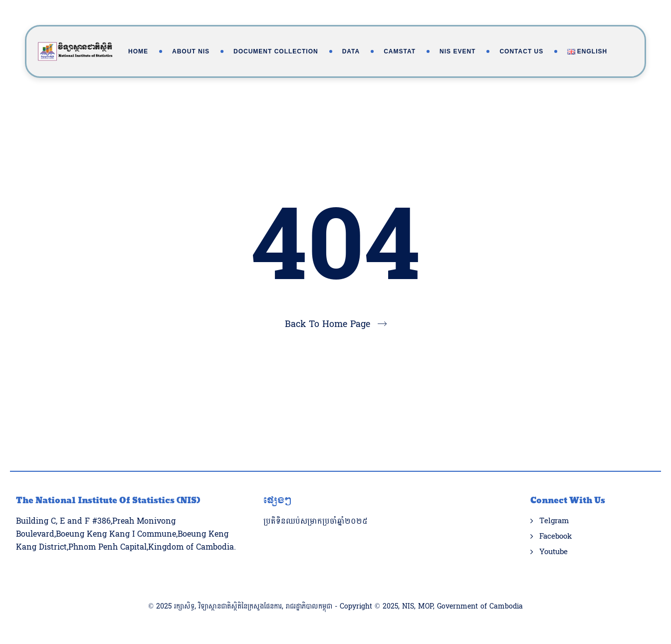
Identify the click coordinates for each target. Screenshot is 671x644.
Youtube (554, 552)
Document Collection (276, 51)
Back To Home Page (328, 324)
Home (138, 51)
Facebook (556, 537)
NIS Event (457, 51)
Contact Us (521, 51)
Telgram (554, 521)
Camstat (400, 51)
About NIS (191, 51)
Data (351, 51)
